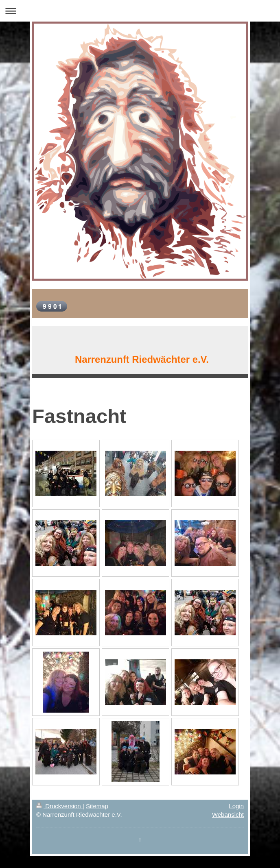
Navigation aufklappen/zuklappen (140, 11)
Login (236, 806)
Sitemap (97, 806)
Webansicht (228, 815)
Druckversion (59, 806)
